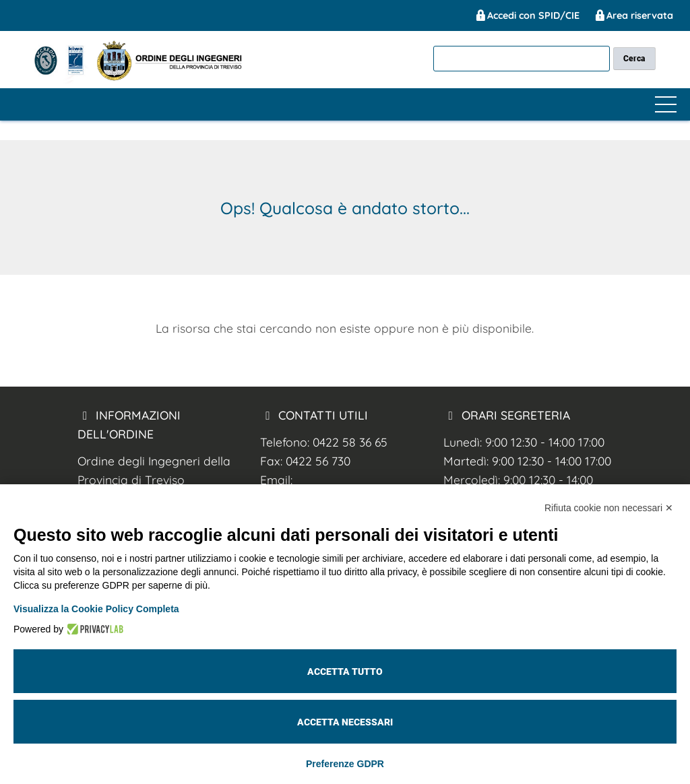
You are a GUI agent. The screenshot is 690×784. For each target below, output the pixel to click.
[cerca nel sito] (634, 58)
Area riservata (633, 15)
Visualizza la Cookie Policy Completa (96, 609)
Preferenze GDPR (345, 764)
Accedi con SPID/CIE (527, 15)
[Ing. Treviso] (63, 80)
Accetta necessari (345, 722)
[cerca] (522, 58)
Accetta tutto (345, 672)
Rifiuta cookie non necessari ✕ (609, 508)
